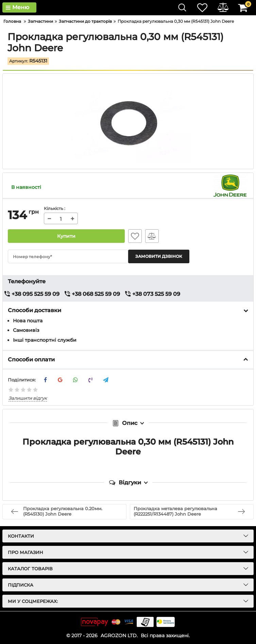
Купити (66, 236)
